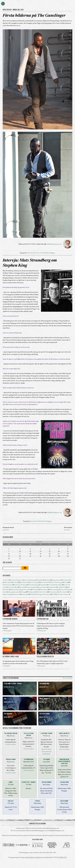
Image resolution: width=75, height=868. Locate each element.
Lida (5, 699)
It (17, 587)
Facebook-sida (34, 836)
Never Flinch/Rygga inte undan (21, 590)
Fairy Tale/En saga (57, 583)
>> (68, 542)
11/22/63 (5, 580)
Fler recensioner (68, 678)
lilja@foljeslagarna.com (55, 244)
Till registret (41, 666)
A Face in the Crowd (17, 580)
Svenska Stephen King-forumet (64, 836)
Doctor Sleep (34, 583)
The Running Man (44, 684)
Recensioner (44, 590)
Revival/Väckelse (65, 590)
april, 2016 (6, 530)
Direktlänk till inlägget (48, 253)
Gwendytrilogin (34, 585)
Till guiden (7, 666)
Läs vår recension (11, 744)
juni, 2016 (67, 530)
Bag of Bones (56, 580)
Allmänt (47, 580)
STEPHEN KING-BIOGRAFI (10, 619)
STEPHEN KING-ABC (43, 619)
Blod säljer (8, 583)
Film (29, 253)
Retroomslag (54, 590)
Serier (4, 592)
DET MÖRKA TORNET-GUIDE (11, 657)
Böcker (15, 583)
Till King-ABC (42, 631)
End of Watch (45, 583)
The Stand (17, 595)
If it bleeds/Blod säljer (55, 585)
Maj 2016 (39, 542)
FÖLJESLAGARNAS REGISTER (45, 657)
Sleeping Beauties (14, 592)
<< (9, 542)
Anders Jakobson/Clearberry (34, 858)
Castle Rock (24, 583)
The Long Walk (8, 714)
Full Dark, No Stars (20, 585)
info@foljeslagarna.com (52, 828)
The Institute (53, 592)
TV (54, 595)
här (19, 26)
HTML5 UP (63, 858)
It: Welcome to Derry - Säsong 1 (13, 684)
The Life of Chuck (44, 714)
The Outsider (63, 592)
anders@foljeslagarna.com (39, 831)
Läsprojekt (52, 587)
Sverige (23, 592)
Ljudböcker (62, 587)
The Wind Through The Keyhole (40, 595)
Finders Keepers (7, 585)
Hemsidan (44, 585)
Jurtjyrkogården (32, 587)
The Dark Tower (35, 253)
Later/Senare (43, 587)
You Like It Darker (63, 595)
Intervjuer (34, 521)
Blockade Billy (67, 580)
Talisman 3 (32, 592)
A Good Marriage (30, 580)
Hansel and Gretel (45, 699)
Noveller (35, 590)
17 (20, 554)
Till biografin (7, 631)
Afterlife (40, 580)
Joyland (22, 587)
